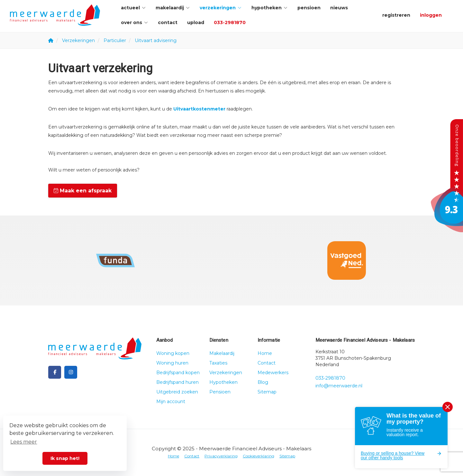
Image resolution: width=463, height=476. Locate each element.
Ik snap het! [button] (65, 458)
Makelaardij (173, 8)
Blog (263, 382)
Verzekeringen (221, 8)
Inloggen (431, 15)
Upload (196, 22)
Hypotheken (270, 8)
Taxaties (218, 363)
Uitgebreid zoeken (177, 392)
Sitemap (267, 392)
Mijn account (171, 401)
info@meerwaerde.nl (339, 386)
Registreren (396, 15)
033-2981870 (230, 22)
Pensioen (309, 8)
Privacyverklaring (221, 456)
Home (265, 353)
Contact (168, 22)
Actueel (133, 8)
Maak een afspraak (83, 191)
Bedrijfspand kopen (178, 373)
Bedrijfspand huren (177, 382)
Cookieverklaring (259, 456)
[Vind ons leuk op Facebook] (55, 372)
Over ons (135, 22)
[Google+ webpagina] (71, 372)
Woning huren (172, 363)
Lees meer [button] (24, 442)
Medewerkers (273, 373)
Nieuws (339, 8)
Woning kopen (173, 353)
